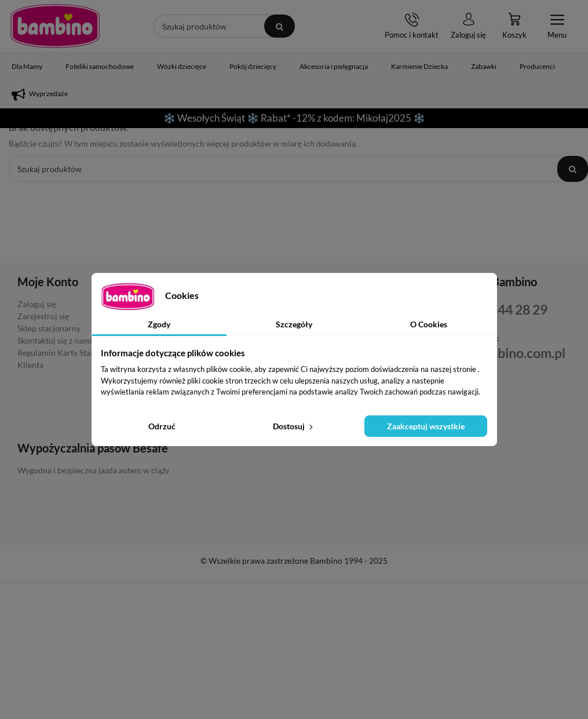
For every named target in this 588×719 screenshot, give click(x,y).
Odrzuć (162, 426)
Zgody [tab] (159, 324)
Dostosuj (294, 426)
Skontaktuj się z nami (55, 340)
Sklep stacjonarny (49, 328)
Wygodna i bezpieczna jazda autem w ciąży (93, 470)
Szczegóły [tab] (294, 324)
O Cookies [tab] (429, 324)
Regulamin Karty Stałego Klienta (62, 359)
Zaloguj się (37, 304)
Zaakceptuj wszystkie (426, 426)
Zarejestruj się (43, 316)
